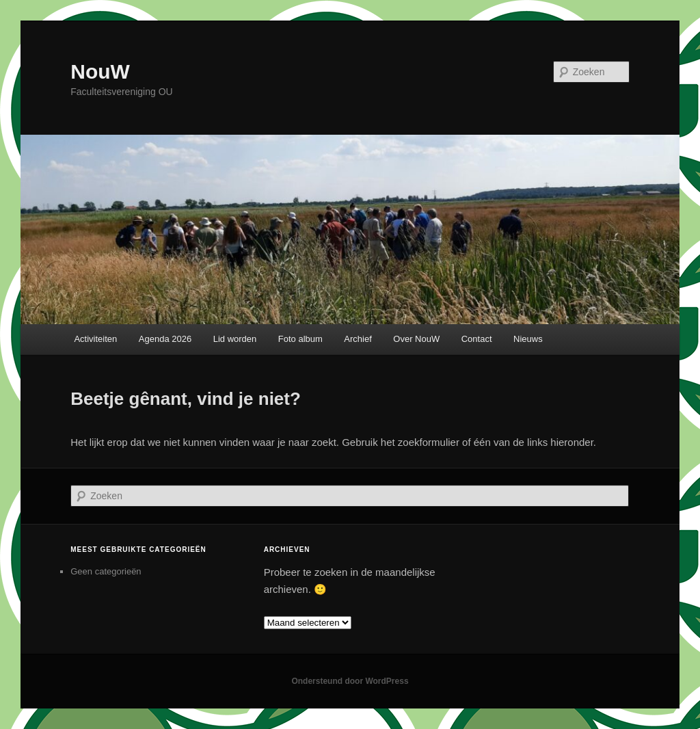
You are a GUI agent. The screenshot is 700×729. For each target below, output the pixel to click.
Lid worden (235, 339)
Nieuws (528, 339)
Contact (477, 339)
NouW (100, 71)
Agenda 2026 (165, 339)
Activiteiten (95, 339)
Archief (358, 339)
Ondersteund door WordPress (350, 681)
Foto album (300, 339)
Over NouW (416, 339)
